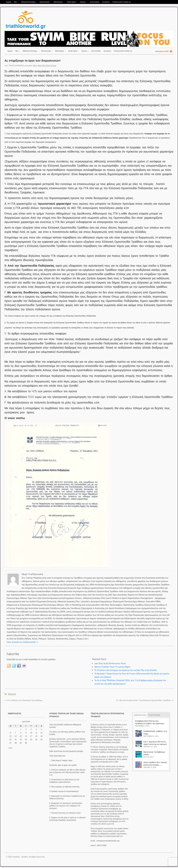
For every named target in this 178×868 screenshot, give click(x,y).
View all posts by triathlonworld (22, 642)
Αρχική (8, 2)
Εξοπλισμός (58, 2)
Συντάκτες (106, 2)
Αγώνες (83, 2)
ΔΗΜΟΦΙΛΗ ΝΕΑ (140, 715)
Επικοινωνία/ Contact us (122, 2)
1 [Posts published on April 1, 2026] (21, 729)
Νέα (16, 2)
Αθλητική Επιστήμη (29, 2)
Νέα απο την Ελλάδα (47, 66)
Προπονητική (45, 2)
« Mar (10, 748)
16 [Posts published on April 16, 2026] (26, 736)
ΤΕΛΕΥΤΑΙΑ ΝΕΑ (154, 715)
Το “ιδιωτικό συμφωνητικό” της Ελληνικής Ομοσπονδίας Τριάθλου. (145, 700)
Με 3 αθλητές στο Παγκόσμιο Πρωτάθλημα (24, 700)
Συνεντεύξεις (95, 2)
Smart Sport (72, 2)
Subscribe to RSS (162, 51)
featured (12, 694)
